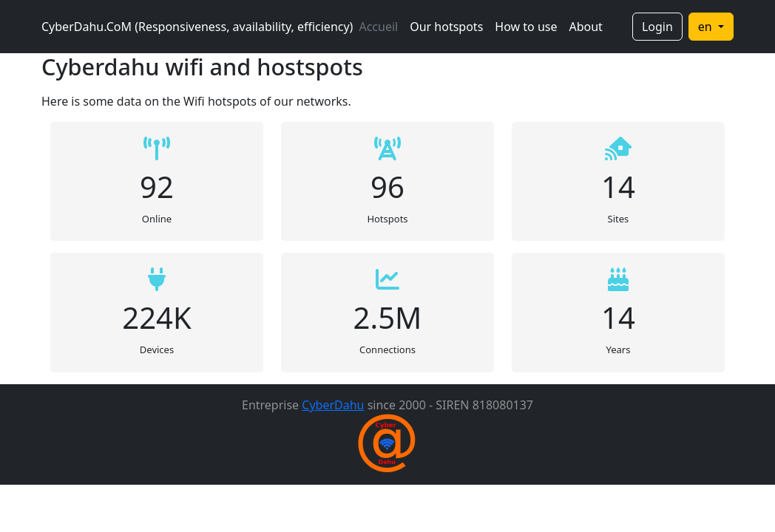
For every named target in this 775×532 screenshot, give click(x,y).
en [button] (707, 27)
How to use (526, 27)
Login (657, 27)
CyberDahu (333, 405)
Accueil (378, 27)
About (585, 27)
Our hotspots (446, 27)
